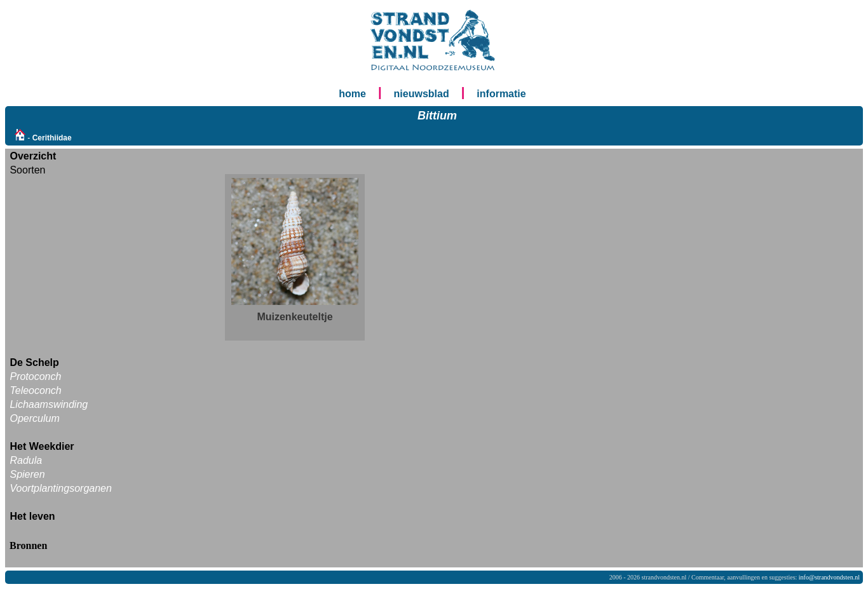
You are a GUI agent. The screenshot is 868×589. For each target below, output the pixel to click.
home (352, 94)
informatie (501, 94)
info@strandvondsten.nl (829, 577)
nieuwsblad (422, 94)
